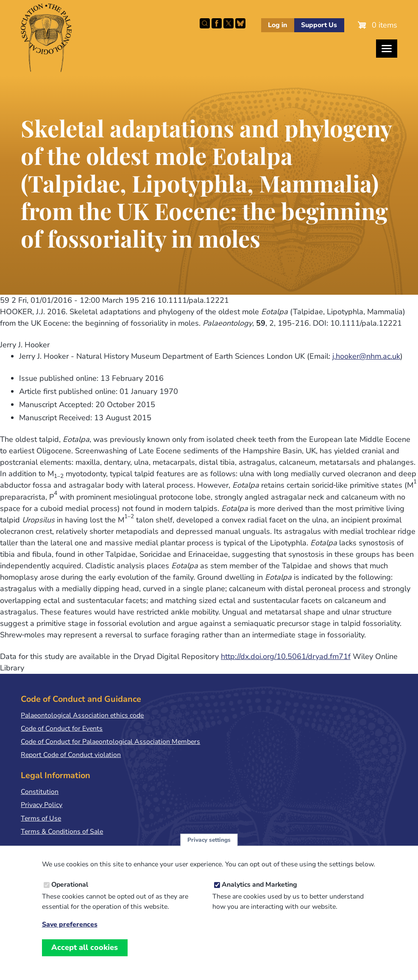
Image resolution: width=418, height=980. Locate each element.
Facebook (217, 23)
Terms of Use (41, 818)
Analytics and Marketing (259, 893)
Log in (277, 25)
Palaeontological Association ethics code (82, 715)
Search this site (205, 23)
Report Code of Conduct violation (71, 755)
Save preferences (70, 934)
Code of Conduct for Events (62, 729)
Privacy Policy (42, 805)
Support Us (319, 25)
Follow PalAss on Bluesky (240, 23)
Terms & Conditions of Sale (62, 832)
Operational (70, 893)
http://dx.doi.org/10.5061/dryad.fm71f (286, 656)
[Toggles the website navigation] (387, 49)
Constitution (40, 792)
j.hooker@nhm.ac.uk (366, 356)
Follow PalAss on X (229, 23)
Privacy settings (209, 849)
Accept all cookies (85, 956)
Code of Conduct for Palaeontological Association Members (110, 742)
